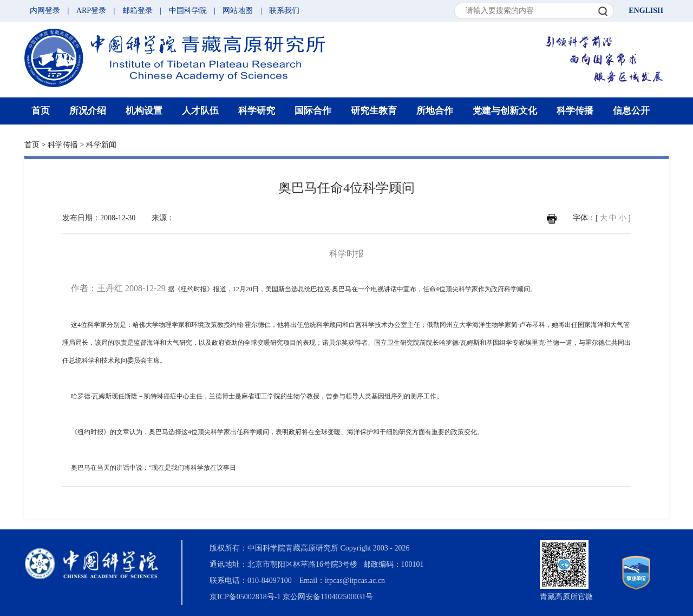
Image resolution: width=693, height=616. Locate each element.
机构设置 (144, 111)
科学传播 (575, 111)
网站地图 (238, 11)
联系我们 (284, 11)
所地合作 (435, 111)
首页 (41, 111)
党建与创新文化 (505, 111)
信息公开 (631, 111)
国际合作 (313, 111)
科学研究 (257, 111)
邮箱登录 (138, 11)
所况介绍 (88, 111)
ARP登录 (91, 11)
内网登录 (45, 11)
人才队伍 (200, 111)
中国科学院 (188, 11)
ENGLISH (646, 11)
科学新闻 (101, 145)
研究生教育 (374, 111)
